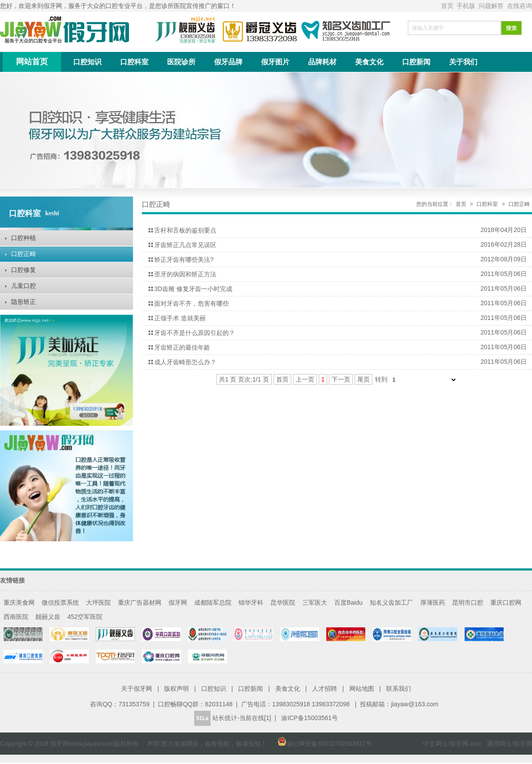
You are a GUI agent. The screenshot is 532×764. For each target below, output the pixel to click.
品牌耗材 (322, 62)
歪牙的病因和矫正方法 (185, 274)
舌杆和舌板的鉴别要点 (185, 230)
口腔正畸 (23, 254)
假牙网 (178, 603)
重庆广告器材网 (140, 603)
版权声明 (176, 689)
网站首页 (32, 62)
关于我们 (463, 62)
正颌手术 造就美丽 (180, 318)
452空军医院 (85, 617)
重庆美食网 (19, 603)
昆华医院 (283, 603)
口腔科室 (134, 62)
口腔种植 (23, 238)
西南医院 (16, 617)
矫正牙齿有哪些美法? (184, 260)
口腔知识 (87, 62)
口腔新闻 (416, 62)
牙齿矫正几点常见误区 (185, 245)
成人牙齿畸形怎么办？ (185, 362)
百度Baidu (348, 603)
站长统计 (225, 718)
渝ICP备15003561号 (309, 718)
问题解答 (492, 6)
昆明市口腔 (468, 603)
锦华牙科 (251, 603)
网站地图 (362, 689)
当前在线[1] (255, 718)
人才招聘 (325, 689)
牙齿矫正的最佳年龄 (182, 347)
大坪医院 (98, 603)
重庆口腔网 (506, 603)
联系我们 (399, 689)
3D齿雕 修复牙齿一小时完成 (193, 289)
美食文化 (369, 62)
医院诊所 (181, 62)
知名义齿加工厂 (391, 603)
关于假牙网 (137, 689)
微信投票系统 (60, 603)
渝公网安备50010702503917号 (320, 744)
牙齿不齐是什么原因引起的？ (195, 333)
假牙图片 (275, 62)
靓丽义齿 (48, 617)
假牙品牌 (228, 62)
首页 (448, 6)
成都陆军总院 (213, 603)
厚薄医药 (433, 603)
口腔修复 (23, 270)
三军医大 (315, 603)
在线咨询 (520, 6)
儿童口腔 (23, 286)
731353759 (134, 704)
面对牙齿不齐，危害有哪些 (192, 303)
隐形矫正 (23, 302)
